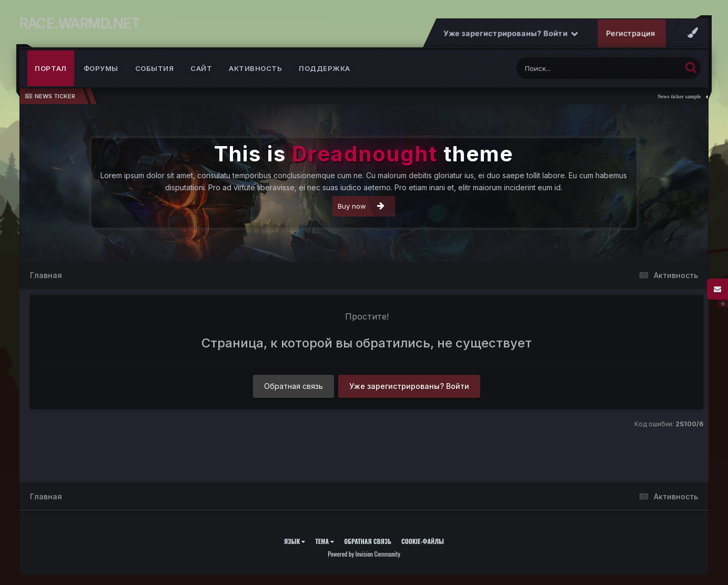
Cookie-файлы (423, 541)
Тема (325, 541)
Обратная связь (294, 386)
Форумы (101, 68)
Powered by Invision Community (364, 554)
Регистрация (631, 33)
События (155, 68)
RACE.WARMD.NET (80, 23)
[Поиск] (579, 68)
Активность (255, 68)
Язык (295, 541)
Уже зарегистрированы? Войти (511, 33)
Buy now (361, 206)
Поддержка (325, 68)
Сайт (201, 68)
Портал (51, 68)
